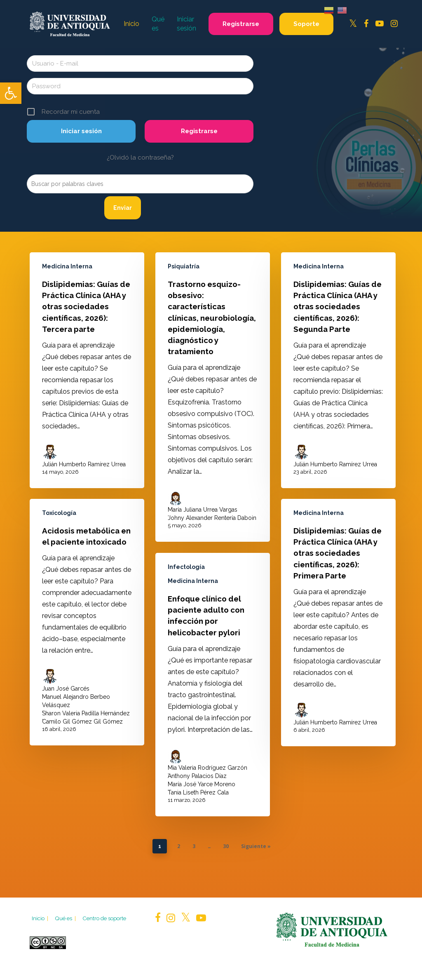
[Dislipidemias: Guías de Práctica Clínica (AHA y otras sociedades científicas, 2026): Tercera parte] (87, 370)
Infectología (186, 593)
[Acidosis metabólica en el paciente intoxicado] (87, 630)
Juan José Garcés (66, 696)
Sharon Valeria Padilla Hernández (86, 721)
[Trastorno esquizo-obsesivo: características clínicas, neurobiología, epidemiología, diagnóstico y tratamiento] (213, 397)
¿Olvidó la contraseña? (140, 157)
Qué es (66, 918)
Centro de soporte (104, 918)
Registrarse (199, 131)
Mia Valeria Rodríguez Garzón (207, 794)
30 (226, 846)
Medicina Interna (67, 266)
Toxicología (59, 520)
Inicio (41, 918)
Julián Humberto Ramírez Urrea (84, 464)
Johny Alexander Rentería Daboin (212, 518)
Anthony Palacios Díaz (197, 802)
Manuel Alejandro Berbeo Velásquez (76, 708)
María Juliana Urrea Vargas (203, 510)
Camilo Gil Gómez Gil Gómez (82, 729)
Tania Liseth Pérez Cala (198, 818)
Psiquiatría (184, 266)
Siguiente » (256, 846)
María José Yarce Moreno (202, 810)
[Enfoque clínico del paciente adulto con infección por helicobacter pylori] (213, 711)
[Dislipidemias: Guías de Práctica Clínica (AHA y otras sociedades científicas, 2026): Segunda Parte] (338, 370)
